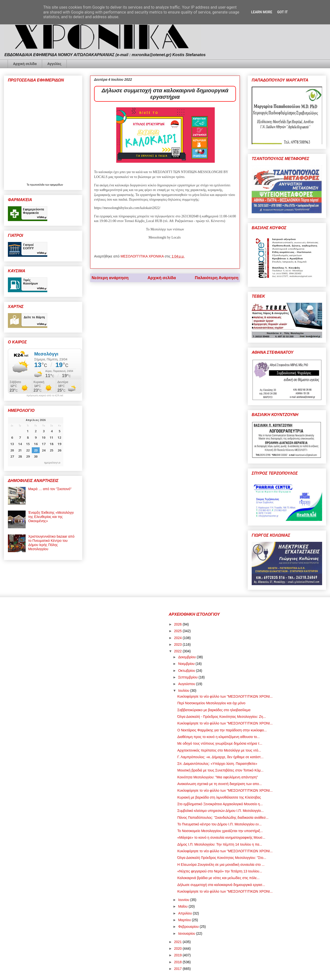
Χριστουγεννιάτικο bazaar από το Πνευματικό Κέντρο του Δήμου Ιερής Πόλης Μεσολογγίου (51, 543)
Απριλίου (185, 913)
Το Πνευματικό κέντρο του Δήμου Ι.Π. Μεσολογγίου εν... (220, 824)
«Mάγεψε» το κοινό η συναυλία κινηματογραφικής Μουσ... (221, 837)
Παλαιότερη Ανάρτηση (217, 278)
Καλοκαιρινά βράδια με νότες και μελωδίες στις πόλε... (218, 878)
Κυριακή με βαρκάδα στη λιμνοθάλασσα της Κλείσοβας (219, 797)
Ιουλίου (184, 691)
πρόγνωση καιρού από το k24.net (45, 396)
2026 (178, 624)
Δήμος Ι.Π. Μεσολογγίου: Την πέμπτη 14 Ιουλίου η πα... (220, 844)
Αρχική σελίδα (25, 64)
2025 (178, 631)
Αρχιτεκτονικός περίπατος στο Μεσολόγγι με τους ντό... (219, 750)
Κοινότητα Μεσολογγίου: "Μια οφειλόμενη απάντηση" (218, 777)
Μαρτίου (185, 920)
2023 (178, 644)
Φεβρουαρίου (189, 927)
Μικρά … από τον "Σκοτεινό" (50, 489)
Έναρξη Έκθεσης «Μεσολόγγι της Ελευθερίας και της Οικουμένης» (51, 517)
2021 (178, 942)
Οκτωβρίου (187, 671)
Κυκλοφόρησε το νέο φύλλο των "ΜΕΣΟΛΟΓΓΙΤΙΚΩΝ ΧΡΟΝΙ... (225, 696)
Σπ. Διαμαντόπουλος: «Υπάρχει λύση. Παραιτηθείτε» (217, 764)
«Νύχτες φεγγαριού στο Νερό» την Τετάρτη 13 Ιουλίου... (220, 871)
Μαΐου (183, 906)
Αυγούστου (187, 684)
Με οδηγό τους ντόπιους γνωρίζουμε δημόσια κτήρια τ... (220, 743)
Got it (282, 12)
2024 (178, 638)
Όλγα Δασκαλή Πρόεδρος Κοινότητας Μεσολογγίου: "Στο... (222, 858)
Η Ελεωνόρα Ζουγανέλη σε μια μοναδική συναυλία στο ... (221, 865)
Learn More (262, 12)
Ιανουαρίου (187, 933)
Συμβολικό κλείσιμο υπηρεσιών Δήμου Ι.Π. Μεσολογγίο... (221, 811)
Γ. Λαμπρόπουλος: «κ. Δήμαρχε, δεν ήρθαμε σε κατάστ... (220, 757)
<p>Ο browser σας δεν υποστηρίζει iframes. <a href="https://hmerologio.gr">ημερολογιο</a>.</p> (36, 442)
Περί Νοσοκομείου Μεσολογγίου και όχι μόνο (211, 703)
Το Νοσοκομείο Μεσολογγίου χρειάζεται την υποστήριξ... (220, 831)
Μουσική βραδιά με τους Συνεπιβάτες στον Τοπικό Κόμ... (220, 770)
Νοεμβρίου (187, 664)
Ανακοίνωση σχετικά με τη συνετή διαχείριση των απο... (220, 784)
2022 (178, 651)
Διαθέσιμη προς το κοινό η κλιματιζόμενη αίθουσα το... (219, 737)
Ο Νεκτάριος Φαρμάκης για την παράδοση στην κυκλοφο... (222, 730)
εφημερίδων (57, 185)
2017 (178, 969)
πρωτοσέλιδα (38, 185)
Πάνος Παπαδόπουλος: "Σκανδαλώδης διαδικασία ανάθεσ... (223, 818)
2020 (178, 948)
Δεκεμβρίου (187, 657)
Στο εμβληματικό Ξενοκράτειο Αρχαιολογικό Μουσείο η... (220, 804)
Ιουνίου (184, 900)
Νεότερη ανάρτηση (110, 278)
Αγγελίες (54, 64)
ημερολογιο (52, 462)
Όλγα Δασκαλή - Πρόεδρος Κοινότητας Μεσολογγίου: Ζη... (222, 717)
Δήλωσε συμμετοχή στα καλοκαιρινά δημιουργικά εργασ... (221, 885)
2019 (178, 955)
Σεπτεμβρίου (188, 677)
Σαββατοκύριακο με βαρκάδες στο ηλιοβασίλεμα (214, 710)
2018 (178, 962)
